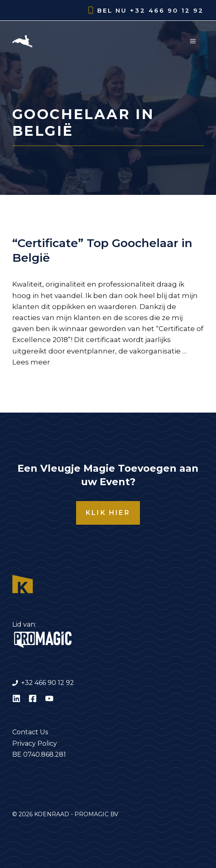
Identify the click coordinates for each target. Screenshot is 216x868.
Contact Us (30, 732)
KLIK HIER (108, 513)
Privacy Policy (35, 743)
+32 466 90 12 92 (167, 10)
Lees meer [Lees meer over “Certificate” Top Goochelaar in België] (31, 362)
